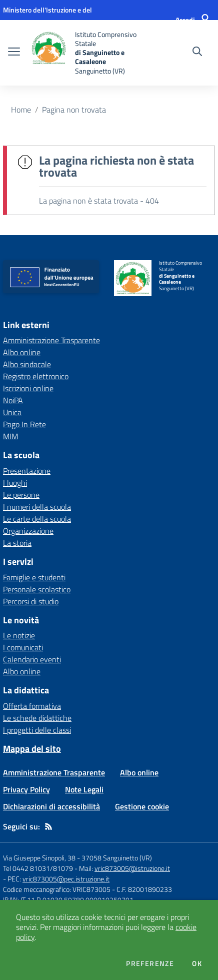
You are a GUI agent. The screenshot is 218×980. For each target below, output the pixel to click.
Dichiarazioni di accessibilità (51, 806)
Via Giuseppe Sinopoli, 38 (39, 858)
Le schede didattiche (37, 718)
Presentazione (27, 471)
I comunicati (23, 647)
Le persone (21, 495)
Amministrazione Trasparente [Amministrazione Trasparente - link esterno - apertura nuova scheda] (51, 340)
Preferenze (150, 963)
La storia (17, 543)
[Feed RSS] (48, 826)
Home (21, 110)
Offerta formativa (32, 706)
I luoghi (15, 483)
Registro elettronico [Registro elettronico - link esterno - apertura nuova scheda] (36, 376)
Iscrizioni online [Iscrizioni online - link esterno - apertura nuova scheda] (28, 388)
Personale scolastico (37, 589)
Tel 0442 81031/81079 (38, 868)
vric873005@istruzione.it (132, 868)
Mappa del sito (32, 749)
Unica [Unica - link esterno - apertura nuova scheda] (12, 412)
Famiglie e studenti (34, 577)
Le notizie (19, 635)
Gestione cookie (142, 806)
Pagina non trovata (74, 110)
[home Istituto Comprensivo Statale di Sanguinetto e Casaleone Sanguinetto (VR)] (86, 53)
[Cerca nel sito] (197, 53)
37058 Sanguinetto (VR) (117, 858)
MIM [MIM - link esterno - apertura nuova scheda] (10, 436)
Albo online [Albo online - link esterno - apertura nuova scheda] (22, 352)
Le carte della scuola (37, 519)
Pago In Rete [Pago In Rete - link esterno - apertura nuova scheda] (24, 424)
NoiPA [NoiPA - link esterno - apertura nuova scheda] (13, 400)
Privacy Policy (26, 789)
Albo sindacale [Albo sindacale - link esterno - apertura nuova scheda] (27, 364)
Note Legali (84, 789)
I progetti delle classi (37, 730)
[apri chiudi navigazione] (14, 53)
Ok (197, 963)
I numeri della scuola (37, 507)
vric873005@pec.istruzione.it (66, 879)
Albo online (22, 671)
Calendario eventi (32, 659)
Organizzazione (28, 531)
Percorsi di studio (31, 601)
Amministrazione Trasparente (54, 772)
